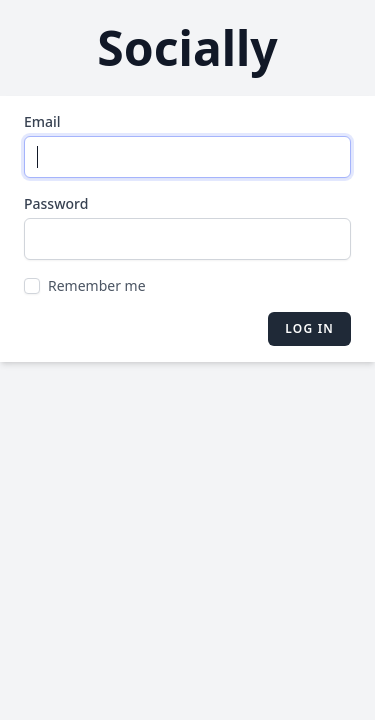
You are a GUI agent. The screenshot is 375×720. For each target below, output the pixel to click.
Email (42, 121)
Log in (309, 328)
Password (56, 203)
